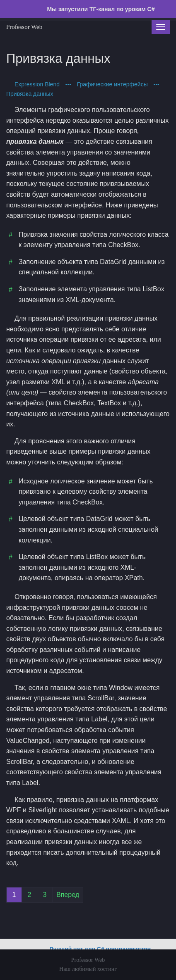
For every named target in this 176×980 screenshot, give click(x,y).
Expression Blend (37, 84)
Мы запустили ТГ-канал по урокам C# (100, 9)
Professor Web (24, 27)
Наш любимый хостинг (88, 969)
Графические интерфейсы (112, 84)
